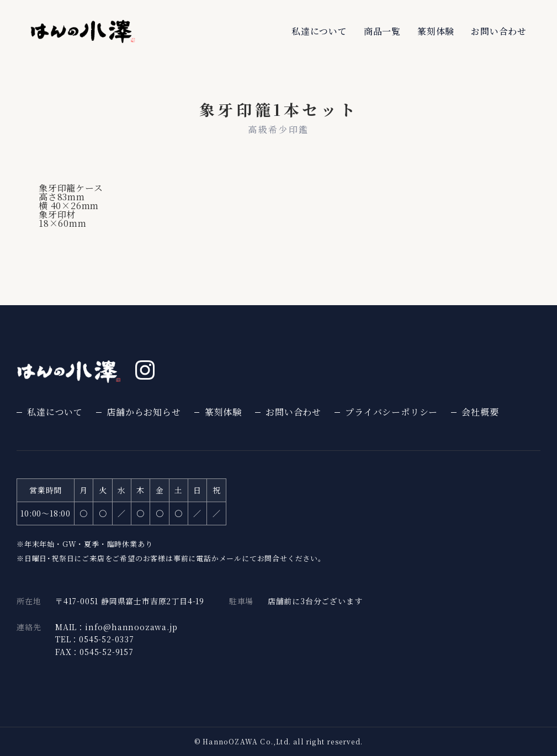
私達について (319, 31)
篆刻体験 (436, 31)
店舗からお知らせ (144, 412)
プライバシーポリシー (391, 412)
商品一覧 (382, 31)
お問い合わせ (499, 31)
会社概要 (480, 412)
